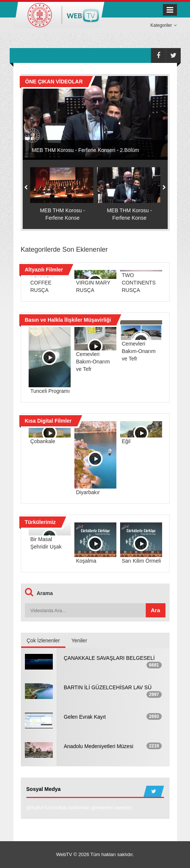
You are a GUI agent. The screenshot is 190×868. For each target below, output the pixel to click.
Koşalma (86, 561)
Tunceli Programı (50, 391)
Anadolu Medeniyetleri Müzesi (99, 746)
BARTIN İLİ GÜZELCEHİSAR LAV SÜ (108, 687)
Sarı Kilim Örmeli (141, 561)
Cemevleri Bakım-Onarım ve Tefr (93, 362)
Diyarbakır (88, 492)
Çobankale (43, 441)
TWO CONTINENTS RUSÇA (139, 283)
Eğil (126, 441)
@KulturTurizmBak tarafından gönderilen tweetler (79, 807)
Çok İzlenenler (44, 640)
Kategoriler (163, 25)
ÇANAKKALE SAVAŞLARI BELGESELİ (110, 658)
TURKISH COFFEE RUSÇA (42, 283)
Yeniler (79, 640)
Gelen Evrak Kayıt (85, 717)
